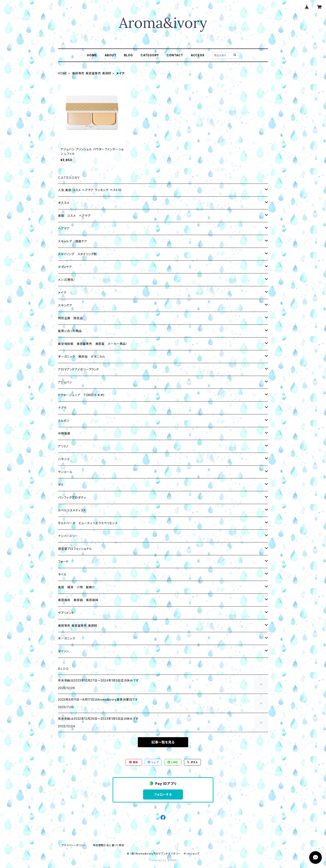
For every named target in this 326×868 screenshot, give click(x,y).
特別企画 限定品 (70, 318)
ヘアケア (64, 228)
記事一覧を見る (163, 742)
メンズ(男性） (67, 280)
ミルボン (64, 421)
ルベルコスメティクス (72, 510)
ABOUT (110, 55)
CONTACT (175, 55)
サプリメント (66, 613)
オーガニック (67, 638)
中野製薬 (64, 433)
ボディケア (65, 267)
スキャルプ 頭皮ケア (73, 241)
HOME (92, 55)
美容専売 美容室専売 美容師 (92, 73)
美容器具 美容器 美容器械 (78, 600)
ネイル (62, 574)
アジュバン (65, 382)
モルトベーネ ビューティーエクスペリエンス (88, 523)
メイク (62, 292)
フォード (63, 561)
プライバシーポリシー (74, 845)
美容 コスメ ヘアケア (74, 216)
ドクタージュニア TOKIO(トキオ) (81, 395)
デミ (61, 485)
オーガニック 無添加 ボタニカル (82, 357)
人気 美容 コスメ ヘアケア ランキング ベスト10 (90, 190)
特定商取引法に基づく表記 (109, 845)
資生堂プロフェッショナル (75, 549)
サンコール (65, 472)
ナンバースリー (68, 536)
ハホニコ (64, 459)
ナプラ (62, 408)
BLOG (128, 55)
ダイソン (63, 651)
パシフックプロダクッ (72, 497)
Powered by (163, 860)
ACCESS (198, 55)
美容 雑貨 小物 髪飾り (76, 587)
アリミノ (63, 446)
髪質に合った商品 (70, 331)
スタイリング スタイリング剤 (77, 254)
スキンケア (65, 305)
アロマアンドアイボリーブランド (79, 369)
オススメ (64, 203)
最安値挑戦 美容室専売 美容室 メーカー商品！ (93, 344)
